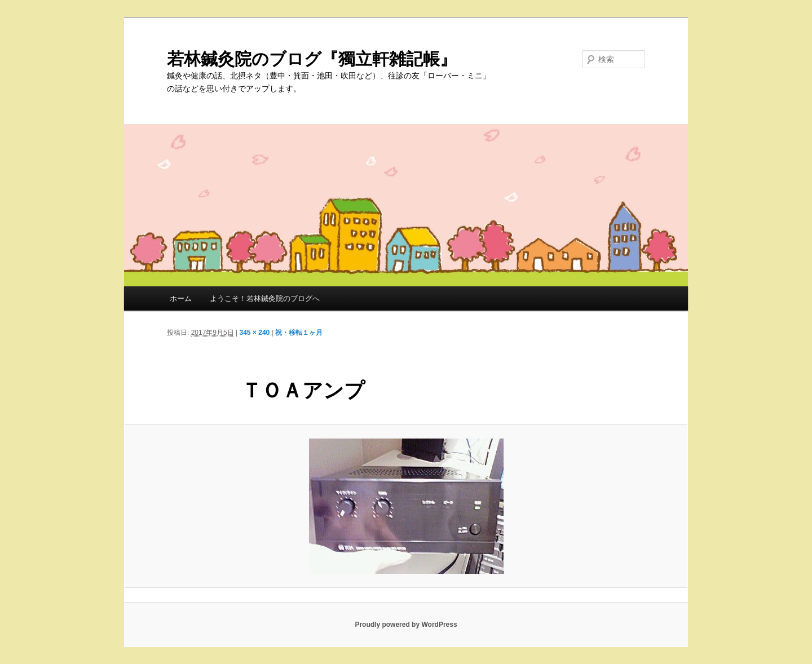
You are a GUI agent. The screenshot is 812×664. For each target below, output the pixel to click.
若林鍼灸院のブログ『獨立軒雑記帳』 (312, 59)
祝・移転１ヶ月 (299, 333)
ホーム (181, 298)
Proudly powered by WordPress (406, 625)
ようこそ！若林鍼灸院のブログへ (265, 298)
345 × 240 (255, 333)
